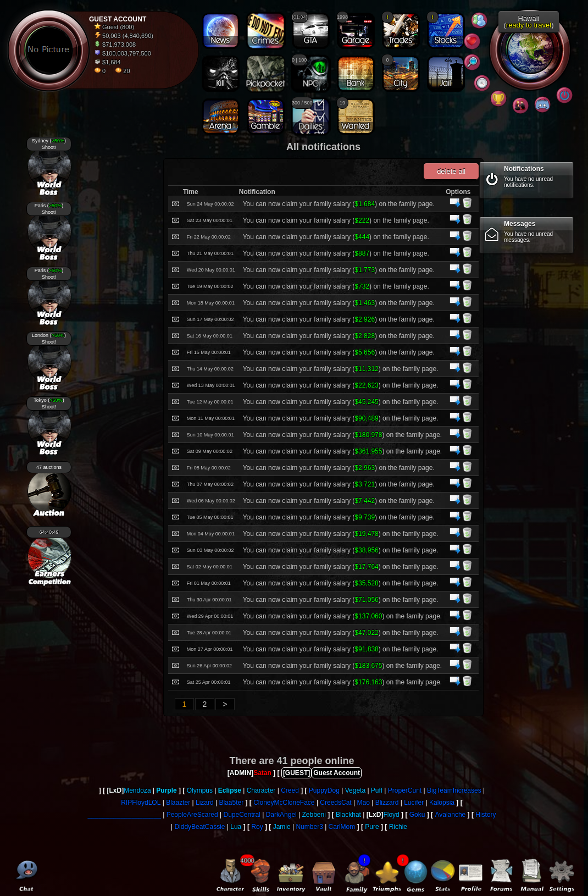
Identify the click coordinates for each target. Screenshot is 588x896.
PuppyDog (324, 790)
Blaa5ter (231, 803)
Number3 (309, 827)
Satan (262, 773)
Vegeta (355, 790)
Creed (290, 790)
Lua (236, 827)
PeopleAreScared (192, 815)
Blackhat (348, 815)
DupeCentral (242, 815)
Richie (398, 827)
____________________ (124, 815)
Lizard (205, 803)
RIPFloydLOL (141, 803)
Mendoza (137, 790)
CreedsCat (335, 803)
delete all (451, 171)
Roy (257, 827)
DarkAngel (281, 815)
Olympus (200, 790)
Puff (377, 790)
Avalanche (450, 815)
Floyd (391, 815)
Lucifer (414, 803)
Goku (417, 815)
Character (261, 790)
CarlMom (342, 827)
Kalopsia (442, 803)
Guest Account (337, 773)
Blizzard (387, 803)
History (486, 815)
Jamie (282, 827)
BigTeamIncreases (454, 790)
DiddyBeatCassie (199, 827)
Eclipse (230, 790)
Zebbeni (314, 815)
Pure (372, 827)
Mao (364, 803)
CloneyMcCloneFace (284, 803)
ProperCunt (405, 790)
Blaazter (178, 803)
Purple (166, 790)
